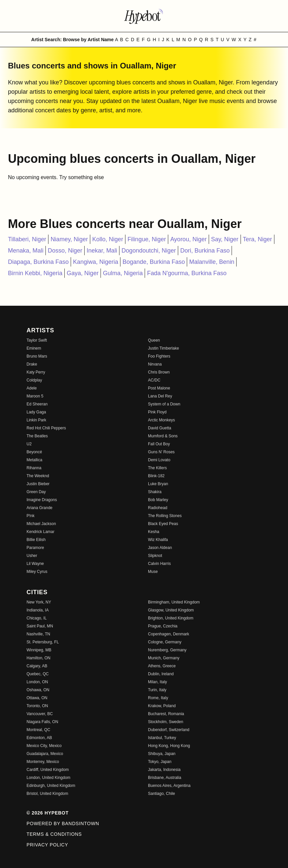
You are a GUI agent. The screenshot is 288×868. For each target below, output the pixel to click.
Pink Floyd (157, 412)
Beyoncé (34, 452)
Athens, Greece (162, 666)
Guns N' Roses (161, 452)
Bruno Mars (37, 356)
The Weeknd (38, 476)
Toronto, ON (37, 706)
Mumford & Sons (163, 436)
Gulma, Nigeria (123, 273)
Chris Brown (159, 372)
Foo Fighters (159, 356)
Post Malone (159, 388)
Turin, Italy (157, 690)
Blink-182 (156, 476)
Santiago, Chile (161, 794)
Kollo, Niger (108, 239)
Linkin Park (36, 420)
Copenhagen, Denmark (169, 634)
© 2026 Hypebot (48, 813)
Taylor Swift (37, 340)
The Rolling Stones (165, 516)
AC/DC (154, 380)
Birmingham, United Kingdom (174, 602)
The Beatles (37, 436)
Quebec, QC (38, 674)
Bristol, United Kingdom (47, 794)
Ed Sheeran (37, 404)
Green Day (36, 492)
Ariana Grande (39, 508)
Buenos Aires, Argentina (169, 786)
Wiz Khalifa (158, 540)
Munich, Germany (164, 658)
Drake (32, 364)
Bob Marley (158, 500)
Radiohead (158, 508)
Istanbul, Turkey (162, 738)
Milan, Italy (157, 682)
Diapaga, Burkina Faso (38, 262)
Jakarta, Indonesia (164, 770)
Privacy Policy (47, 845)
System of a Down (164, 404)
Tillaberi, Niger (27, 239)
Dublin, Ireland (161, 674)
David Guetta (160, 428)
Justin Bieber (38, 484)
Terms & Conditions (54, 834)
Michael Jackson (41, 524)
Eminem (34, 348)
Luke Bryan (158, 484)
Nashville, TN (38, 634)
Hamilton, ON (38, 658)
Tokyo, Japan (160, 762)
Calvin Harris (159, 564)
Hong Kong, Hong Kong (169, 746)
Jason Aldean (160, 548)
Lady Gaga (36, 412)
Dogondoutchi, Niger (149, 251)
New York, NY (39, 602)
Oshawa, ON (38, 690)
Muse (153, 572)
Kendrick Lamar (40, 532)
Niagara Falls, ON (42, 722)
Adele (32, 388)
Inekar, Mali (102, 251)
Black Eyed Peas (163, 524)
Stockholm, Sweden (166, 722)
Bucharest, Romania (166, 714)
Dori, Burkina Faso (205, 251)
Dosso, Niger (65, 251)
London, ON (37, 682)
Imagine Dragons (42, 500)
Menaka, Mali (26, 251)
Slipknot (155, 556)
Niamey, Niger (69, 239)
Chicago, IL (37, 618)
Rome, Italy (158, 698)
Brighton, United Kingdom (171, 618)
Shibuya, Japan (162, 754)
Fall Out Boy (159, 444)
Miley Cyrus (37, 572)
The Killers (157, 468)
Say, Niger (225, 239)
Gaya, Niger (83, 273)
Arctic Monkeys (161, 420)
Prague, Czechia (163, 626)
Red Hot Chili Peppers (46, 428)
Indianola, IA (38, 610)
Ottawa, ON (37, 698)
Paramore (35, 548)
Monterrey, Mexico (43, 762)
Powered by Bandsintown (63, 823)
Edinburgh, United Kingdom (51, 786)
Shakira (155, 492)
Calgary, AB (37, 666)
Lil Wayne (35, 564)
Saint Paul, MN (40, 626)
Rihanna (34, 468)
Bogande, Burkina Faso (154, 262)
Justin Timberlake (163, 348)
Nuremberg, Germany (167, 650)
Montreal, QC (38, 730)
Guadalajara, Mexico (45, 754)
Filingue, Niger (147, 239)
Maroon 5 (35, 396)
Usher (32, 556)
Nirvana (155, 364)
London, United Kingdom (48, 778)
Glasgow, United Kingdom (171, 610)
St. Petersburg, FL (43, 642)
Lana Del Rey (160, 396)
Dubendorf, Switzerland (169, 730)
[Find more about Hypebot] (144, 16)
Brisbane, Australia (165, 778)
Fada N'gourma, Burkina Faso (187, 273)
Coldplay (34, 380)
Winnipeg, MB (39, 650)
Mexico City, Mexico (44, 746)
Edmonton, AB (39, 738)
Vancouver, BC (40, 714)
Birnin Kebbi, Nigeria (35, 273)
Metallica (34, 460)
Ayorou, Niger (188, 239)
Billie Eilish (36, 540)
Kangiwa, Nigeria (96, 262)
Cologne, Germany (165, 642)
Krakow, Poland (162, 706)
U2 (29, 444)
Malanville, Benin (212, 262)
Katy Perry (36, 372)
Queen (154, 340)
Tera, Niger (257, 239)
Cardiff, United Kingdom (48, 770)
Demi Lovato (159, 460)
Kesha (154, 532)
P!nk (31, 516)
